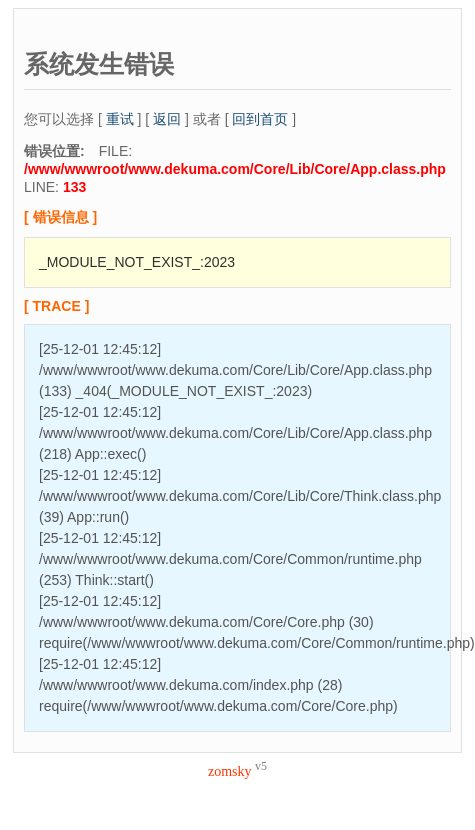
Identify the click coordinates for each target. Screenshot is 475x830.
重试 (120, 119)
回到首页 (260, 119)
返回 (167, 119)
